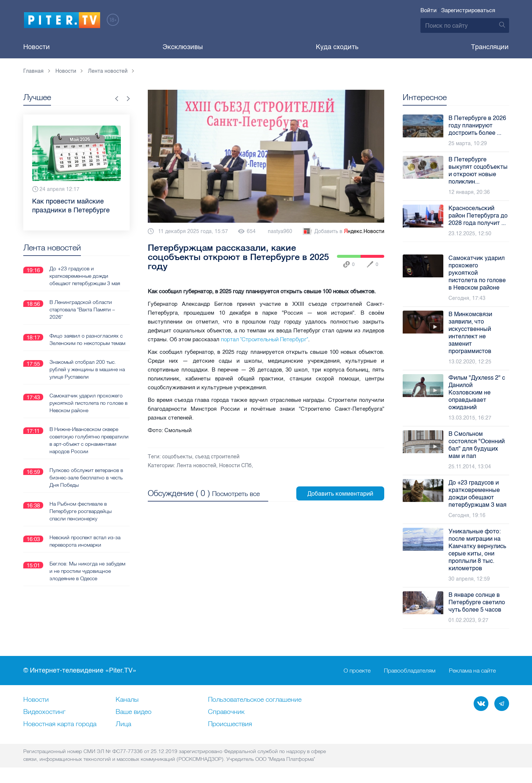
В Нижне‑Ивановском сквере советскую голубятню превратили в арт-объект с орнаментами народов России (89, 440)
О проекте (357, 671)
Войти (429, 10)
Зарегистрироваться (468, 10)
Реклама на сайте (472, 671)
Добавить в (343, 232)
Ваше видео (134, 712)
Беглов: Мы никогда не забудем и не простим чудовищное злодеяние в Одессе (87, 571)
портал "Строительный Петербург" (265, 339)
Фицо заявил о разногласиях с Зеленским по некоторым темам (87, 339)
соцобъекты (177, 457)
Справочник (226, 712)
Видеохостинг (44, 712)
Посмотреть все (236, 494)
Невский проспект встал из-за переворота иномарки (85, 541)
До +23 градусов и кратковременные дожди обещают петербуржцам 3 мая (85, 276)
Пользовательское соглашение (255, 700)
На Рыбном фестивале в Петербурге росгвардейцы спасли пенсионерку (81, 511)
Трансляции (490, 47)
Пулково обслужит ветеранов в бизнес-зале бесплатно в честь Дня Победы (86, 477)
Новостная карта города (60, 724)
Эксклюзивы (183, 47)
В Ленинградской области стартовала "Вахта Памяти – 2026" (82, 309)
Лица (123, 724)
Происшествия (230, 724)
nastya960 (280, 231)
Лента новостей (196, 466)
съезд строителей (217, 457)
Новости (37, 47)
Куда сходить (337, 47)
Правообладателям (410, 671)
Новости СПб (235, 466)
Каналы (127, 700)
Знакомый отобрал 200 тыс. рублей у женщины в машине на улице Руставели (87, 369)
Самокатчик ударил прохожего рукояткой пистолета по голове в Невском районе (88, 403)
